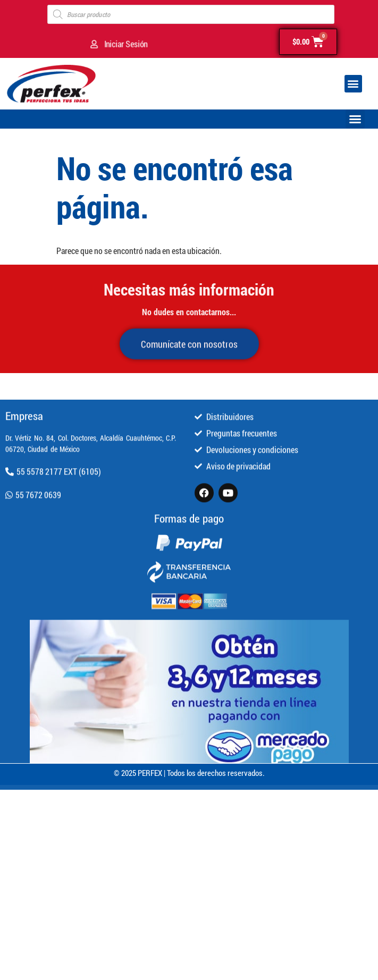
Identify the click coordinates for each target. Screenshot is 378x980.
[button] (353, 84)
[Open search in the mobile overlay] (191, 14)
